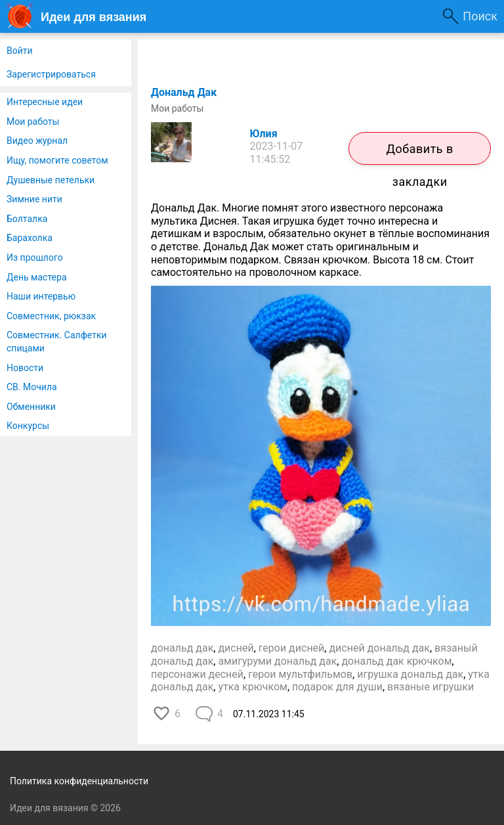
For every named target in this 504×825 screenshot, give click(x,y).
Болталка (27, 219)
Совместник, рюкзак (51, 316)
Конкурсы (28, 426)
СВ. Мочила (32, 387)
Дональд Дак (184, 92)
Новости (25, 368)
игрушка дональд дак (410, 674)
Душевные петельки (51, 180)
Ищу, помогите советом (57, 160)
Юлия (264, 134)
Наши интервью (41, 296)
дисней (236, 648)
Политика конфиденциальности (79, 781)
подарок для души (337, 687)
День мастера (37, 277)
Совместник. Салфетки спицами (57, 342)
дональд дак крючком (396, 661)
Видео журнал (37, 141)
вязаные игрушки (430, 687)
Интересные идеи (45, 102)
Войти (20, 51)
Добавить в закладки (419, 153)
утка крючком (252, 687)
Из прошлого (35, 257)
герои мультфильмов (300, 674)
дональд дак (182, 648)
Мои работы (33, 122)
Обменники (31, 407)
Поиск (480, 16)
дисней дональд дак (379, 648)
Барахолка (30, 238)
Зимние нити (34, 199)
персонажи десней (197, 674)
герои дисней (292, 648)
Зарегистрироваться (51, 74)
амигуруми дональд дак (277, 661)
